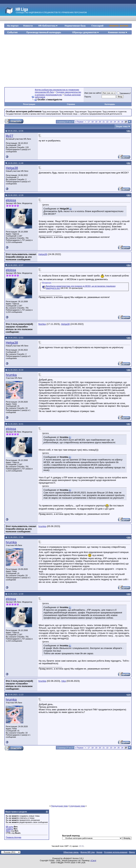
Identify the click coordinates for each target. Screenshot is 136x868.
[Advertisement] (70, 59)
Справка (71, 104)
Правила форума (13, 837)
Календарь (110, 104)
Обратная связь (71, 852)
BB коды (10, 827)
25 (118, 122)
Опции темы (122, 126)
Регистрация (29, 104)
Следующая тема (77, 806)
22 (107, 122)
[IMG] (8, 831)
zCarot (93, 860)
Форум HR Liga (88, 852)
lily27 (10, 136)
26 (122, 122)
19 (96, 122)
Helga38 (12, 168)
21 (104, 122)
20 (100, 122)
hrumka (11, 375)
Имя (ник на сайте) (93, 93)
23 (111, 122)
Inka (64, 681)
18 (93, 122)
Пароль (88, 97)
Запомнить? (124, 93)
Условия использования (116, 852)
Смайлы (9, 829)
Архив (99, 852)
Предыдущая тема (59, 806)
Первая (79, 122)
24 (115, 122)
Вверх (132, 852)
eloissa (11, 200)
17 (89, 122)
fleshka (42, 324)
